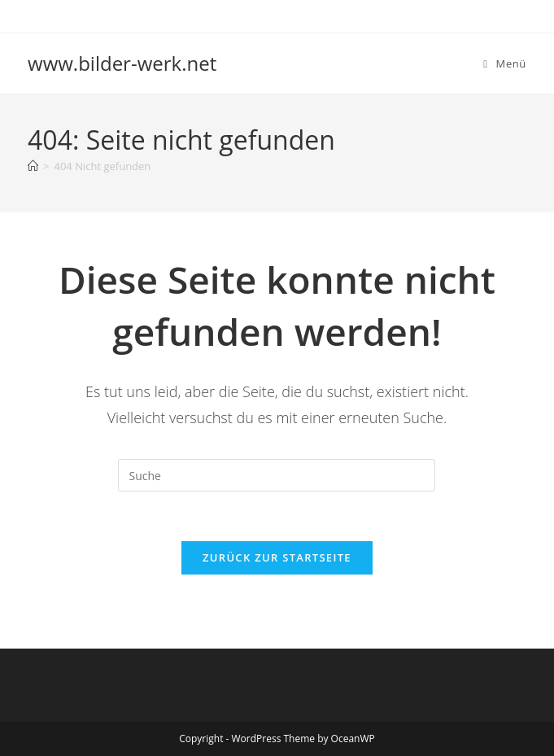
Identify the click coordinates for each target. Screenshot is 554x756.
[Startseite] (33, 166)
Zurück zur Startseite (277, 557)
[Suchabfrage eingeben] (277, 475)
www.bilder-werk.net (122, 63)
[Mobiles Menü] (505, 63)
